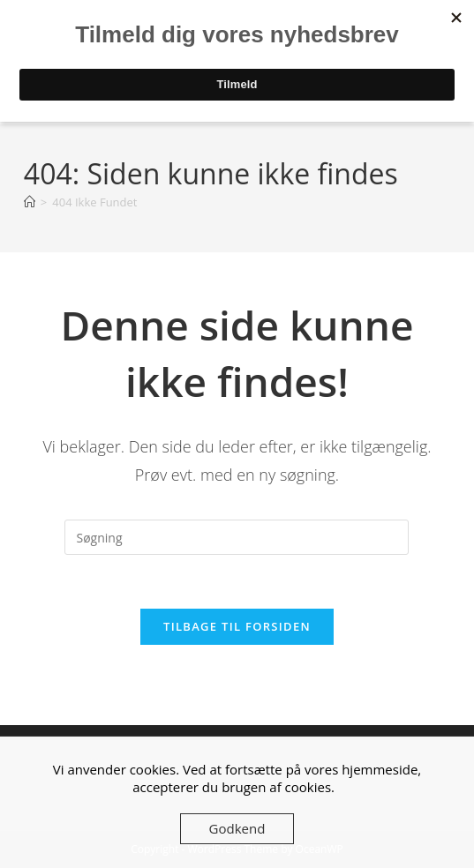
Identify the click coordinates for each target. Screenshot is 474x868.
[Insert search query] (237, 537)
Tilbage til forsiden (237, 626)
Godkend (237, 828)
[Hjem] (30, 202)
